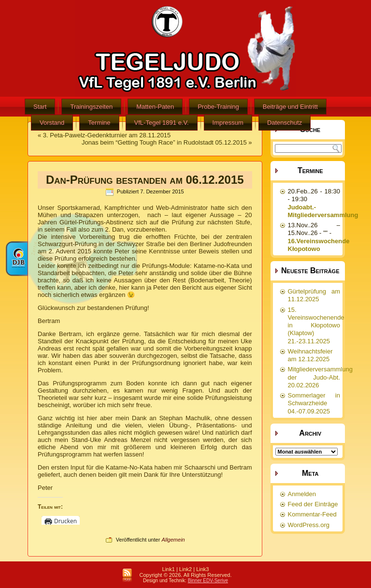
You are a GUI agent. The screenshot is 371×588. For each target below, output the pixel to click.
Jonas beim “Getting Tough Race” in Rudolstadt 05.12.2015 (164, 142)
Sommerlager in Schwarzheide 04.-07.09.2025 (314, 403)
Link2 (185, 569)
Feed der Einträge (313, 504)
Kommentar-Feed (312, 514)
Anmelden (302, 494)
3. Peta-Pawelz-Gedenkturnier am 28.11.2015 (107, 135)
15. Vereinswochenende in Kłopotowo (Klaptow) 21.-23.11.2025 (316, 325)
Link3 (202, 569)
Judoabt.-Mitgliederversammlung (323, 211)
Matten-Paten (155, 107)
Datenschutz (285, 123)
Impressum (228, 123)
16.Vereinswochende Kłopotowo (319, 245)
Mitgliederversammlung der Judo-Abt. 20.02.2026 (320, 377)
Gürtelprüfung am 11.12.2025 (314, 295)
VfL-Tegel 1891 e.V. (162, 123)
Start (40, 107)
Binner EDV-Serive (208, 581)
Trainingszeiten (91, 107)
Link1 (169, 569)
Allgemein (173, 540)
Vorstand (52, 123)
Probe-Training (218, 107)
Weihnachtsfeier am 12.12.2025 (310, 355)
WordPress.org (309, 525)
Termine (99, 123)
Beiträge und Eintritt (290, 107)
